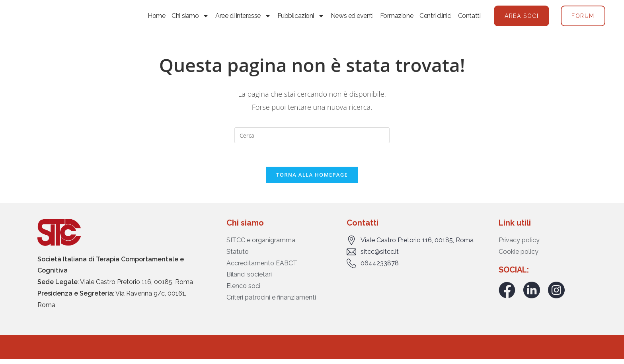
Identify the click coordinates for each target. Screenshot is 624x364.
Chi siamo (190, 18)
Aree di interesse (243, 18)
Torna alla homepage (312, 180)
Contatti (469, 18)
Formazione (397, 18)
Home (156, 18)
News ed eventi (352, 18)
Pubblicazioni (301, 18)
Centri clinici (436, 18)
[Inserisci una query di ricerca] (312, 140)
